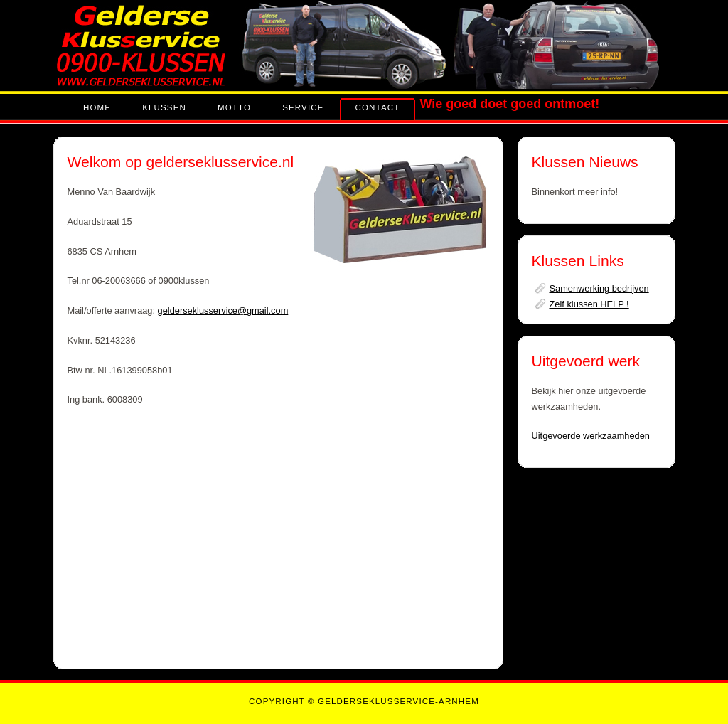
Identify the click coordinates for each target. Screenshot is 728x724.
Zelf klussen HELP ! (589, 304)
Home (97, 107)
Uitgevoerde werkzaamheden (591, 436)
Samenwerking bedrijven (599, 288)
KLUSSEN (164, 107)
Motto (234, 107)
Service (303, 107)
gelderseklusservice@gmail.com (223, 310)
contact (378, 107)
